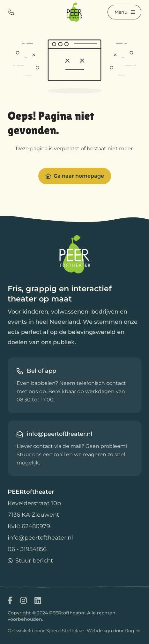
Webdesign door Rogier (113, 631)
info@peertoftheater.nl (40, 538)
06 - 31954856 (27, 549)
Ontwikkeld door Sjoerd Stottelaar (46, 631)
